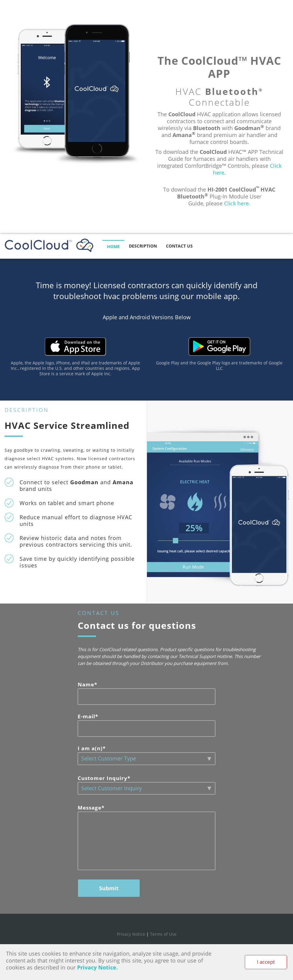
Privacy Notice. (97, 967)
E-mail (88, 716)
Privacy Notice (131, 934)
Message (91, 808)
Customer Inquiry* (104, 778)
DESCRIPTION (143, 246)
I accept (266, 962)
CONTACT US (179, 246)
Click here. (237, 203)
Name (87, 684)
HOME (113, 247)
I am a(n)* (92, 748)
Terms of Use (163, 934)
